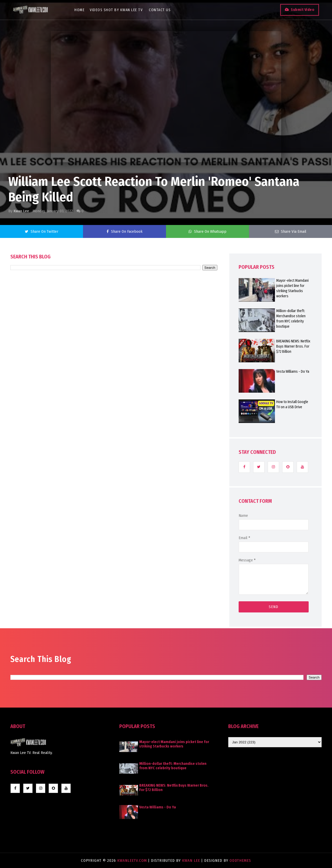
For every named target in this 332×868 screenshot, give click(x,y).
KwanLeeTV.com (133, 860)
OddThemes (240, 860)
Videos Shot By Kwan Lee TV (116, 10)
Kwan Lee (21, 211)
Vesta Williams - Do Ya (293, 372)
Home (79, 10)
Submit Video (303, 10)
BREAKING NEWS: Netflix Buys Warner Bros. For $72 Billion (293, 346)
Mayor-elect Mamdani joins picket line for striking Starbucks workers (292, 288)
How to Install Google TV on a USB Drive (292, 404)
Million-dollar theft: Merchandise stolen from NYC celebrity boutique (291, 319)
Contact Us (160, 10)
